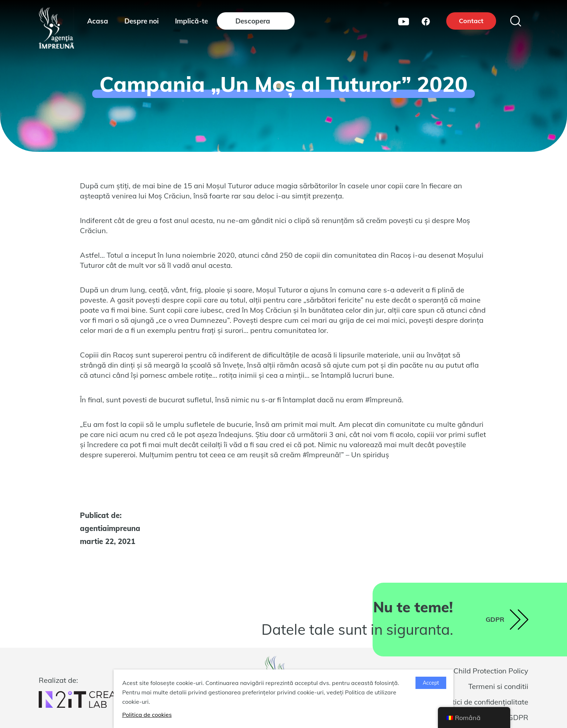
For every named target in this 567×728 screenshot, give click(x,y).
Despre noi (142, 21)
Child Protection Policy (491, 671)
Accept (431, 683)
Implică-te (191, 21)
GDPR (518, 717)
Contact (471, 21)
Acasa (98, 21)
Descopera (253, 21)
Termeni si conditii (498, 686)
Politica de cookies (147, 715)
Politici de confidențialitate (484, 702)
